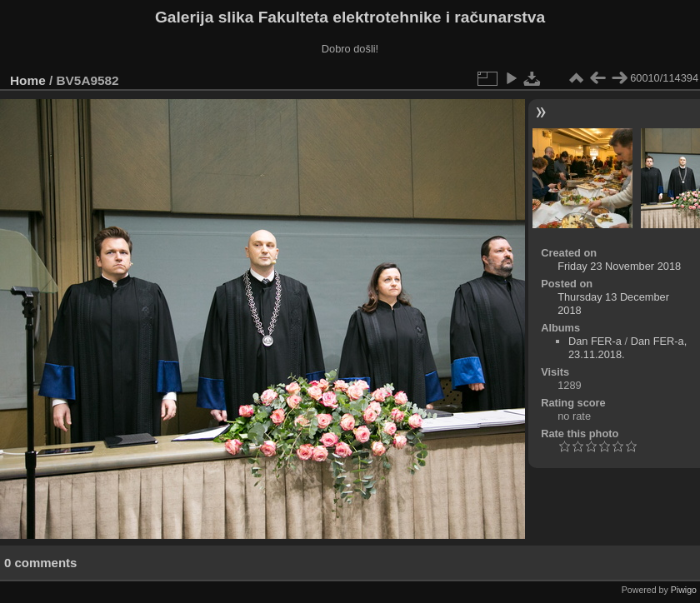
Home (28, 80)
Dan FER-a (595, 341)
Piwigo (684, 590)
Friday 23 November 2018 (619, 266)
